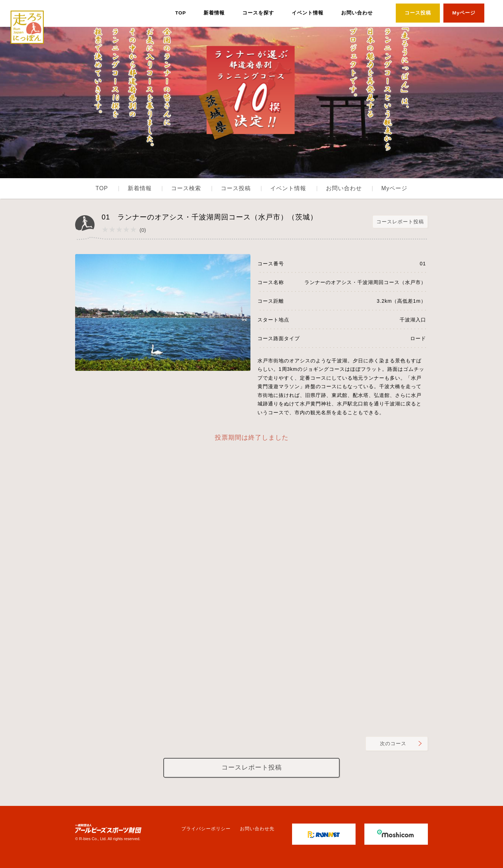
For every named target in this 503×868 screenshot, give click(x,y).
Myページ (464, 13)
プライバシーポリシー (206, 829)
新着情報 (214, 13)
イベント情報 (308, 13)
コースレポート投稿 (400, 222)
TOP (181, 13)
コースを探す (258, 13)
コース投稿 (418, 13)
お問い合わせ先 (257, 829)
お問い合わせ (357, 13)
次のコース (393, 743)
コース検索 (186, 188)
